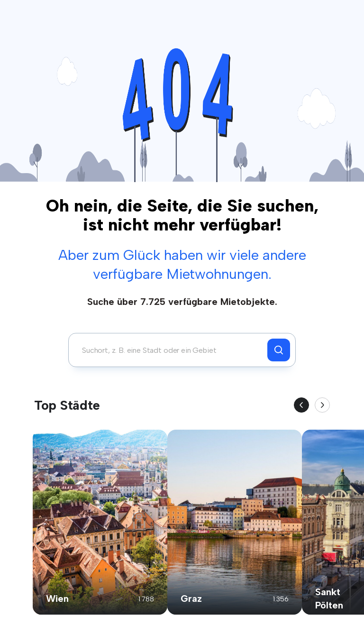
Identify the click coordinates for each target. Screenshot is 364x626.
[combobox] (170, 350)
